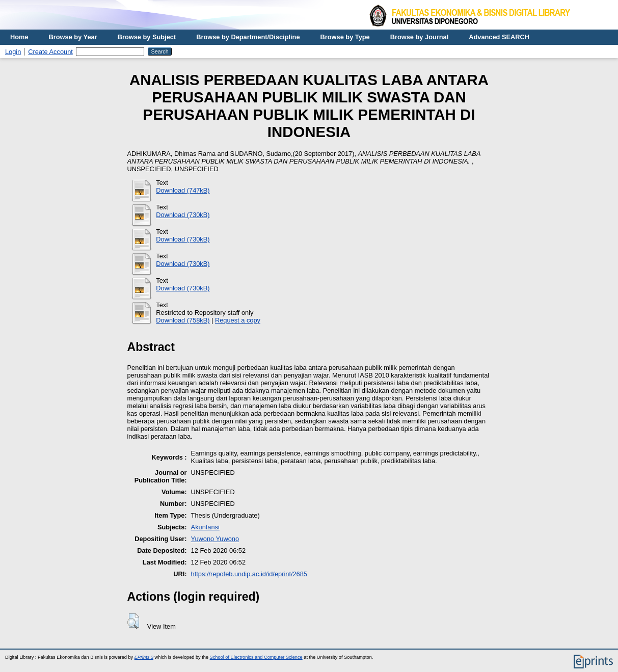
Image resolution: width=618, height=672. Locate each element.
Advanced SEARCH (499, 37)
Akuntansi (205, 527)
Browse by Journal (420, 37)
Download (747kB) (183, 190)
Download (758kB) (183, 320)
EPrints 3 (144, 657)
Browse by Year (73, 37)
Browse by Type (345, 37)
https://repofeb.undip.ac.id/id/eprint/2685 (249, 574)
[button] (133, 621)
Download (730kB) (183, 215)
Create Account (50, 52)
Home (19, 37)
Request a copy (238, 320)
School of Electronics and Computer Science (256, 657)
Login (13, 52)
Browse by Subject (147, 37)
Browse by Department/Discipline (248, 37)
